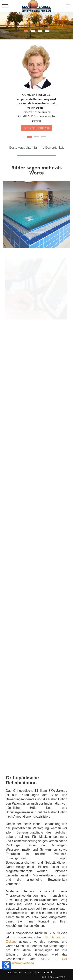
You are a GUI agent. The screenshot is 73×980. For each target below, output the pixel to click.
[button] (36, 214)
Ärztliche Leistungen (36, 128)
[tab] (26, 31)
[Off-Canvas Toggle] (67, 6)
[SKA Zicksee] (36, 6)
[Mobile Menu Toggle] (5, 6)
